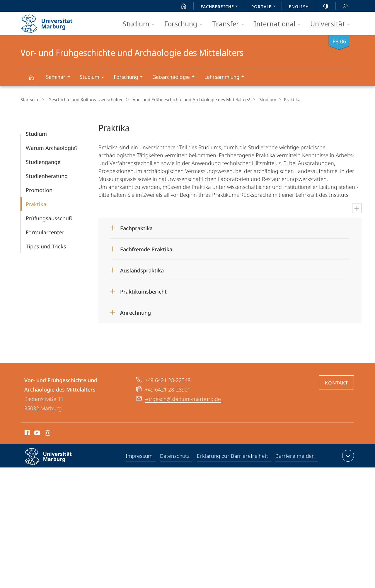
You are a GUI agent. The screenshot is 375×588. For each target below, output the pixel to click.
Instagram (48, 434)
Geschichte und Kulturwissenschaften (85, 99)
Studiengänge (43, 162)
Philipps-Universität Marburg (53, 461)
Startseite (30, 99)
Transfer (230, 24)
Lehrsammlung (226, 78)
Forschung (185, 24)
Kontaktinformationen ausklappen (347, 456)
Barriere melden (295, 457)
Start (180, 6)
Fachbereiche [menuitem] (221, 7)
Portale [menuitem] (265, 7)
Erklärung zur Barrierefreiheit (233, 457)
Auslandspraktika (142, 270)
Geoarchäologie (175, 78)
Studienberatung (47, 176)
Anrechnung (135, 313)
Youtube (36, 434)
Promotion (39, 190)
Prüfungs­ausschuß (49, 218)
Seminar (60, 78)
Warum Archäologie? (52, 148)
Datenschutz (176, 457)
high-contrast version (323, 6)
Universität (332, 24)
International (279, 24)
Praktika (36, 204)
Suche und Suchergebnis (342, 6)
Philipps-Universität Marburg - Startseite (52, 22)
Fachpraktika (136, 228)
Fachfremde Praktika (146, 249)
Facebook (27, 434)
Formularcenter (45, 232)
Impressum (140, 457)
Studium (140, 24)
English (299, 6)
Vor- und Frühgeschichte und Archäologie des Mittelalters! (189, 99)
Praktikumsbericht (143, 292)
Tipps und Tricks (46, 246)
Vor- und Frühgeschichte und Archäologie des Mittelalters (35, 80)
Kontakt (336, 383)
